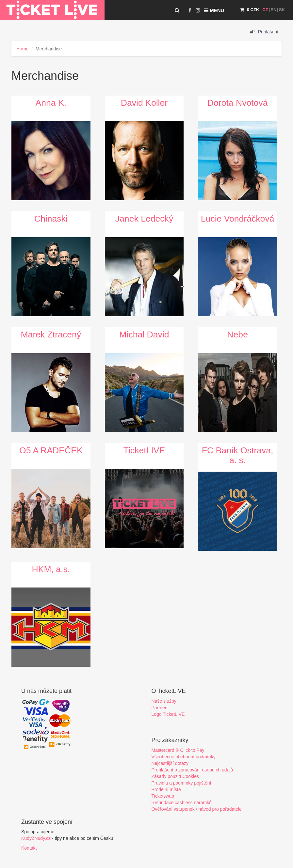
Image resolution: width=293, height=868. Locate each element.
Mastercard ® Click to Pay (178, 750)
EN (273, 10)
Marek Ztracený (51, 335)
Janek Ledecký (144, 219)
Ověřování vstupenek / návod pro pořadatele (197, 809)
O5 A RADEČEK (51, 450)
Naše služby (164, 701)
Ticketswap (163, 796)
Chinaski (51, 219)
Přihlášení (264, 32)
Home (22, 49)
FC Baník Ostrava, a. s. (238, 455)
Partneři (160, 708)
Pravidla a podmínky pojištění (181, 783)
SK (282, 10)
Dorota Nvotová (238, 103)
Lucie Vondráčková (238, 219)
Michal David (144, 335)
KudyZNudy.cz (36, 838)
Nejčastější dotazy (170, 763)
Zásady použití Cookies (175, 776)
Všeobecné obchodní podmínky (184, 757)
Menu (214, 10)
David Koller (144, 103)
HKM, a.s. (51, 569)
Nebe (237, 335)
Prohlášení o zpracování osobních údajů (192, 770)
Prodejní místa (166, 789)
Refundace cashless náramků (182, 803)
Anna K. (51, 103)
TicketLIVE (144, 450)
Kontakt (29, 848)
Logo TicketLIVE (168, 714)
